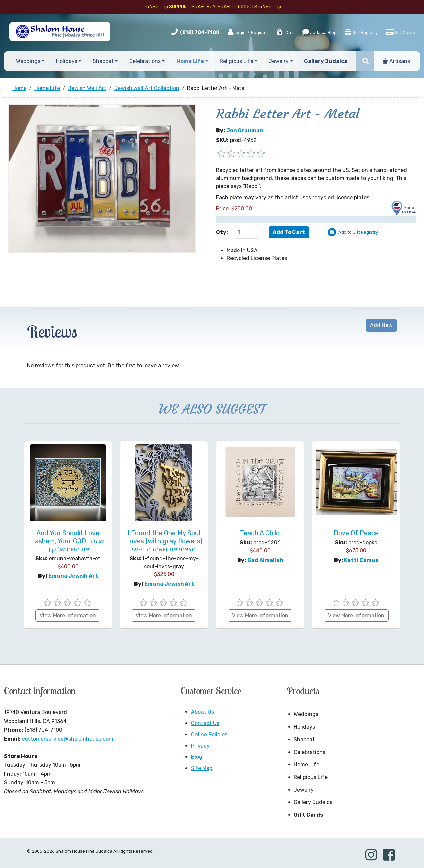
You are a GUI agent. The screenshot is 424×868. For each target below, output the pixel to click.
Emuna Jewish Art (73, 576)
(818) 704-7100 (200, 32)
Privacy (200, 746)
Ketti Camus (361, 560)
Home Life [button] (190, 61)
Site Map (202, 768)
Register (260, 33)
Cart (285, 33)
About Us (203, 712)
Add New (381, 325)
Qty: (222, 232)
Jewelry (304, 790)
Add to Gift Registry (358, 232)
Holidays (304, 727)
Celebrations (310, 752)
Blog (197, 757)
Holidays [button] (67, 61)
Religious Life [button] (237, 61)
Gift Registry (361, 32)
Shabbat (304, 739)
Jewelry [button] (279, 61)
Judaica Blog (319, 32)
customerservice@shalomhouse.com (68, 739)
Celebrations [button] (145, 61)
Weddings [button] (28, 61)
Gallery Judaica (313, 802)
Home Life (307, 765)
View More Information (68, 615)
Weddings (306, 714)
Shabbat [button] (103, 61)
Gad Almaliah (265, 560)
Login (237, 32)
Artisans (396, 61)
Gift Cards (400, 32)
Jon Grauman (245, 131)
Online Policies (209, 734)
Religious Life (311, 777)
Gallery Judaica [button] (326, 61)
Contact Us (205, 723)
